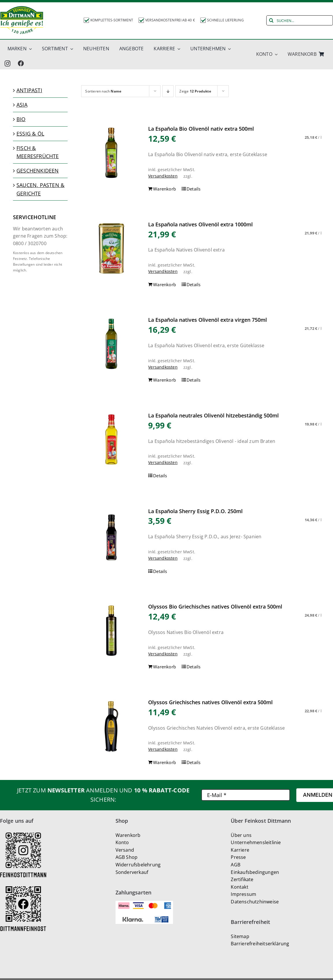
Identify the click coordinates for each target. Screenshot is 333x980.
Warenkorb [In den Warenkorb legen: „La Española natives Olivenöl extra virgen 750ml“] (164, 380)
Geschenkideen (38, 171)
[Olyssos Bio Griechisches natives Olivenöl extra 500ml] (111, 631)
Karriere (240, 850)
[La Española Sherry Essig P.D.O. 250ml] (111, 535)
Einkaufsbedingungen (255, 872)
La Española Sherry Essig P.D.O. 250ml (195, 511)
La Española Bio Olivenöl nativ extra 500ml (201, 129)
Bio (21, 119)
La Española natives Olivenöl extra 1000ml (200, 224)
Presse (238, 857)
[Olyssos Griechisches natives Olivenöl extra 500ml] (111, 726)
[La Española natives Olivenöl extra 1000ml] (111, 248)
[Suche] (271, 20)
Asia (22, 105)
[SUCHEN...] (300, 20)
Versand (125, 850)
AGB (236, 865)
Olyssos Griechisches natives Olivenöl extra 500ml (210, 702)
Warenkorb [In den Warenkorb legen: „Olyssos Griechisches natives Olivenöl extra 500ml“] (164, 762)
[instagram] (8, 63)
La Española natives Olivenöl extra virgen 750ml (208, 320)
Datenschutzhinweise (255, 902)
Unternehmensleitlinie (256, 842)
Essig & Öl (30, 134)
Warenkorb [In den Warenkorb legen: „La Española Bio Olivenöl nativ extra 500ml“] (164, 189)
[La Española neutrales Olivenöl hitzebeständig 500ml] (111, 440)
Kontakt (239, 887)
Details (194, 189)
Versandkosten (163, 176)
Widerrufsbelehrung (138, 865)
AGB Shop (127, 857)
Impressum (243, 894)
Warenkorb (128, 835)
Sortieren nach (103, 91)
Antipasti (29, 90)
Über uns (241, 835)
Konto (122, 842)
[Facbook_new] (21, 63)
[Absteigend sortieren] (168, 91)
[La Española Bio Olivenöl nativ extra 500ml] (111, 153)
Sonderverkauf (132, 872)
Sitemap (240, 936)
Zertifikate (242, 879)
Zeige (195, 91)
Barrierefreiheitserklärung (260, 944)
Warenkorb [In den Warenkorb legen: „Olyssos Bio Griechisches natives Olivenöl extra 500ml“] (164, 667)
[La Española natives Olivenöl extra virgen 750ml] (111, 344)
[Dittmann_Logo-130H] (22, 20)
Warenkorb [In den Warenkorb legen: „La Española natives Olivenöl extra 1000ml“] (164, 284)
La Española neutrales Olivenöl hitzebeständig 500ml (213, 415)
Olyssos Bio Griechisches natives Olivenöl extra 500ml (215, 607)
